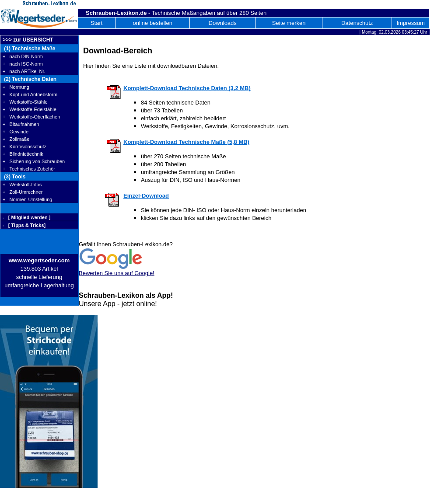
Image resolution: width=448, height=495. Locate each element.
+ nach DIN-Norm (23, 56)
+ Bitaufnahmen (21, 124)
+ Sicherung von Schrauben (34, 161)
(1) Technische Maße (29, 49)
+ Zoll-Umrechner (23, 192)
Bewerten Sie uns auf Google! (117, 273)
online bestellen (153, 23)
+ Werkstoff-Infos (22, 185)
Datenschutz (357, 23)
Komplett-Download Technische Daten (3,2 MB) (187, 88)
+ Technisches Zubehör (29, 169)
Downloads (223, 23)
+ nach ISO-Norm (23, 64)
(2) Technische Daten (30, 79)
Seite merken (289, 23)
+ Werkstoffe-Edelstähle (30, 109)
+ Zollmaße (16, 139)
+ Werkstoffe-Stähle (25, 102)
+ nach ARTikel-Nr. (24, 71)
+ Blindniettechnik (23, 154)
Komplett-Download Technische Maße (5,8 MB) (186, 142)
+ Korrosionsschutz (24, 146)
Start (96, 23)
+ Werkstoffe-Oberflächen (31, 117)
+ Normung (16, 87)
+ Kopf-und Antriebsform (30, 94)
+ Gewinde (16, 132)
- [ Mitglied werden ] (26, 217)
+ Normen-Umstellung (27, 199)
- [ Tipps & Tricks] (24, 225)
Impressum (410, 23)
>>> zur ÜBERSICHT (28, 40)
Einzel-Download (146, 196)
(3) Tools (14, 177)
